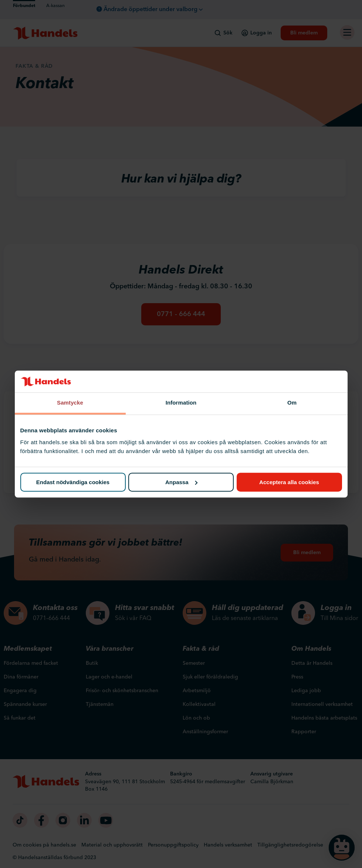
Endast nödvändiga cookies (73, 482)
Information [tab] (181, 403)
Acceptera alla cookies (289, 482)
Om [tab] (292, 403)
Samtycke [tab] (70, 403)
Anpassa (181, 482)
